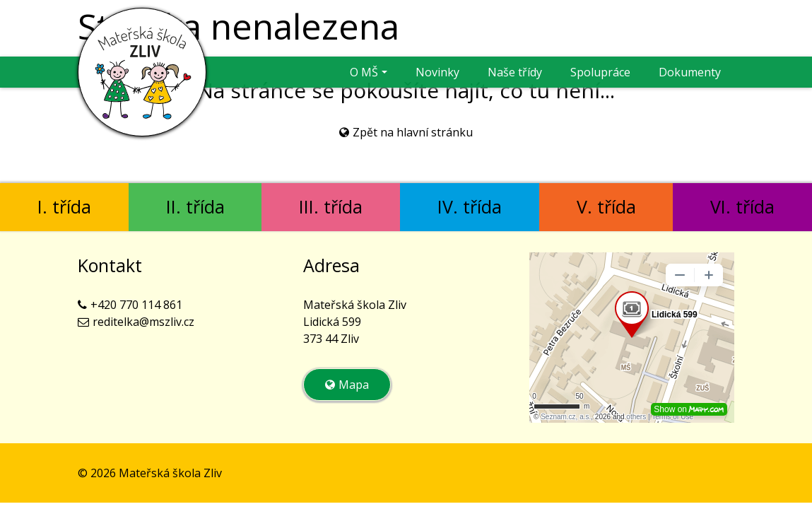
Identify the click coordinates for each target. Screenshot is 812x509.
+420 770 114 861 (136, 305)
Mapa (354, 385)
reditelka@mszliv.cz (143, 322)
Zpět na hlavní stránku (413, 132)
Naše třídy (515, 72)
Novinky (437, 72)
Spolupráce (600, 72)
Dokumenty (690, 72)
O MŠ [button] (364, 72)
